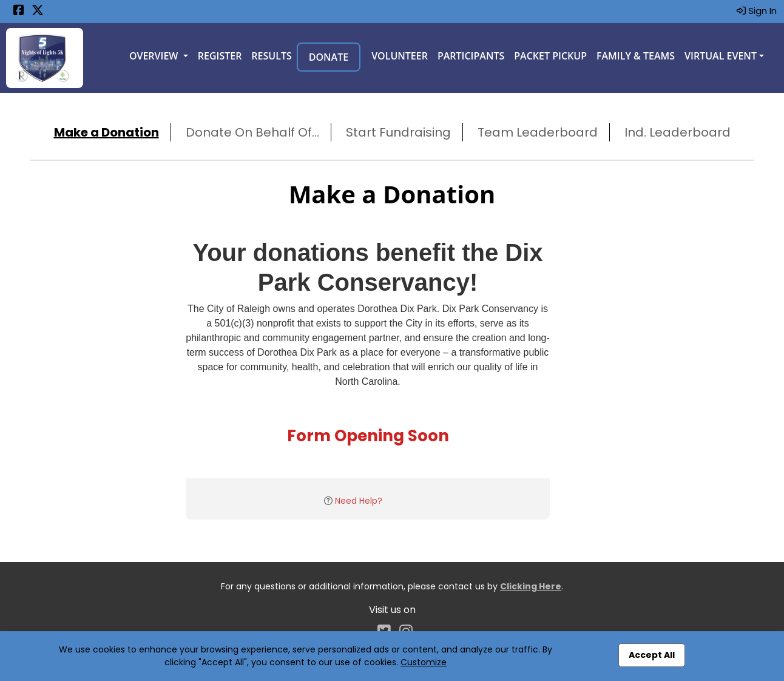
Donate (329, 57)
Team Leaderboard (538, 132)
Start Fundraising (398, 132)
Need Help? (359, 501)
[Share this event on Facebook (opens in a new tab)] (19, 11)
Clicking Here (531, 586)
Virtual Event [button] (721, 56)
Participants (471, 56)
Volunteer (400, 56)
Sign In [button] (757, 11)
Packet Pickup (550, 56)
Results (271, 56)
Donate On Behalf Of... (252, 132)
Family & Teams (636, 56)
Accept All (652, 655)
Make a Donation (106, 132)
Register (220, 56)
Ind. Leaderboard (678, 132)
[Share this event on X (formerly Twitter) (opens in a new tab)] (38, 11)
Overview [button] (155, 56)
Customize (424, 662)
